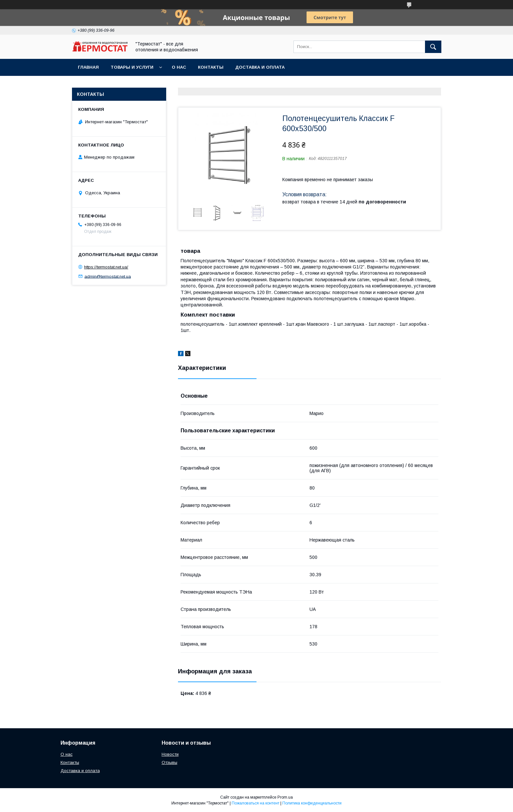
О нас (179, 67)
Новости (170, 754)
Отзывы (169, 762)
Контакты (211, 67)
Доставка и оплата (260, 67)
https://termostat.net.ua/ (106, 267)
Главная (88, 67)
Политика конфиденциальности (312, 803)
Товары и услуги (132, 67)
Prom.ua (285, 797)
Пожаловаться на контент (256, 803)
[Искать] (433, 47)
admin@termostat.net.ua (108, 276)
